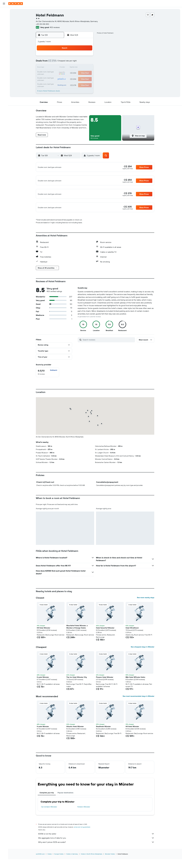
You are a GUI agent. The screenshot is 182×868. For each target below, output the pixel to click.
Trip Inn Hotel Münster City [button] (77, 692)
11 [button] (65, 68)
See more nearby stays (146, 612)
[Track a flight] (4, 37)
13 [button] (76, 68)
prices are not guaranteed (82, 841)
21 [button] (82, 73)
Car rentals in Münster (49, 821)
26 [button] (70, 79)
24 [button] (59, 79)
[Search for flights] (4, 11)
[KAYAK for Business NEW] (4, 46)
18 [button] (65, 73)
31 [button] (59, 84)
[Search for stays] (4, 16)
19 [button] (71, 73)
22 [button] (87, 73)
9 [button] (54, 68)
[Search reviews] (108, 354)
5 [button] (71, 62)
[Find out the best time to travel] (4, 42)
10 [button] (59, 68)
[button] (4, 4)
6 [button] (76, 62)
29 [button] (87, 79)
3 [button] (59, 62)
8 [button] (87, 62)
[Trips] (4, 53)
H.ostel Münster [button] (43, 692)
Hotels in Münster (84, 821)
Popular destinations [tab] (65, 807)
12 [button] (71, 68)
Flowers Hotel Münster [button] (105, 692)
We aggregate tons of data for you (96, 852)
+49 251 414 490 (42, 24)
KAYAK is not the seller (96, 848)
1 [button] (87, 56)
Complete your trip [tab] (47, 807)
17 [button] (59, 73)
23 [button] (54, 79)
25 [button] (65, 79)
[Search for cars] (4, 20)
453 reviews (55, 27)
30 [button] (54, 84)
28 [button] (82, 79)
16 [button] (54, 73)
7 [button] (82, 62)
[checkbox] (47, 387)
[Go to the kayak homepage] (16, 4)
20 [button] (76, 73)
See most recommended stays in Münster (138, 710)
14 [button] (82, 68)
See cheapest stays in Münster (143, 661)
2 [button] (54, 62)
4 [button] (65, 62)
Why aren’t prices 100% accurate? (96, 856)
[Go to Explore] (4, 32)
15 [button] (87, 68)
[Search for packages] (4, 25)
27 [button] (76, 79)
